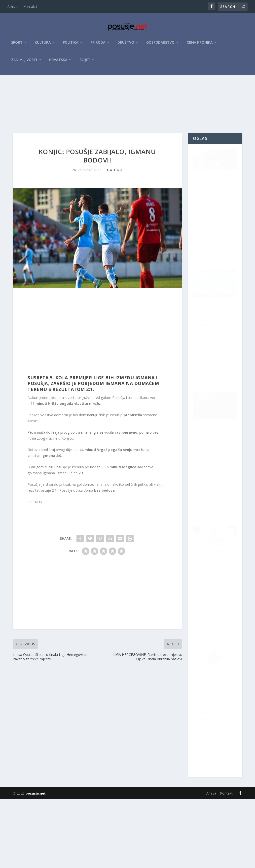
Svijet (85, 62)
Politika (71, 45)
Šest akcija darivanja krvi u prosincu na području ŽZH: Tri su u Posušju (212, 507)
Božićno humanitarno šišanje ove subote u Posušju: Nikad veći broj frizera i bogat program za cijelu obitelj (213, 231)
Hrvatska (58, 62)
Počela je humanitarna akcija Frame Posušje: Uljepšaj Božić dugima (215, 754)
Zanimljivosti (24, 62)
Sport (17, 45)
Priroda (98, 45)
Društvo (126, 45)
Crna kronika (200, 45)
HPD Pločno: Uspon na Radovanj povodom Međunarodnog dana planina (216, 627)
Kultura (43, 45)
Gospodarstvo (160, 45)
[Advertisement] (127, 115)
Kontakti (30, 7)
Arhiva (12, 7)
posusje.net (36, 862)
